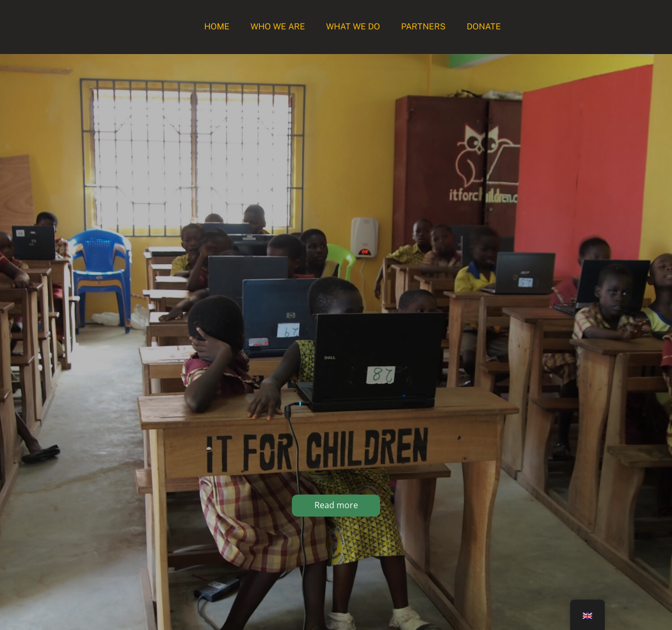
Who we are (278, 27)
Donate (484, 27)
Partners (423, 27)
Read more (336, 505)
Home (217, 27)
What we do (353, 27)
